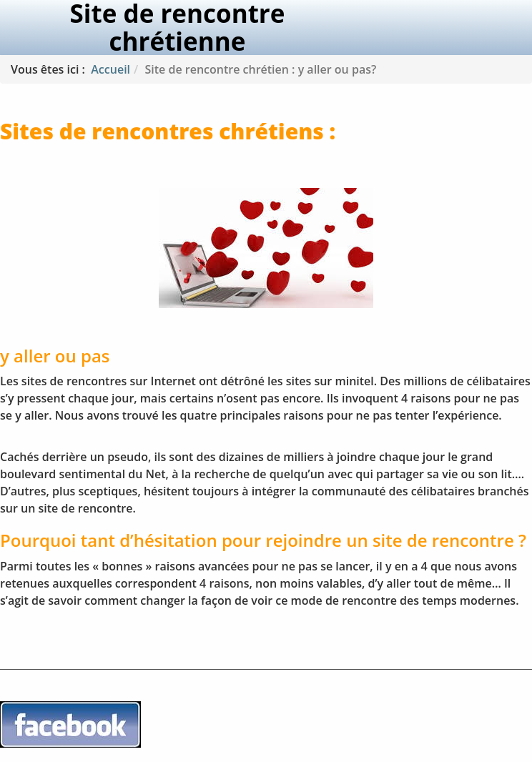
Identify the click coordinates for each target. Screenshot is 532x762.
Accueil (110, 69)
